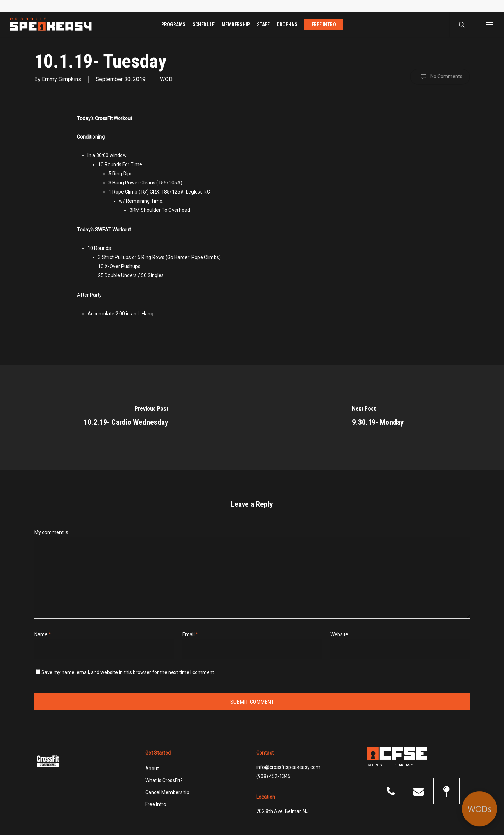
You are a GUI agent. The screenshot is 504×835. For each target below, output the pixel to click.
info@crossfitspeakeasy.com (288, 767)
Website (339, 634)
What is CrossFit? (164, 780)
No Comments (440, 77)
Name (43, 634)
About (152, 769)
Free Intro (156, 804)
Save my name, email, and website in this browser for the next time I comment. (128, 672)
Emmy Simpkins (62, 79)
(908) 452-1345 (273, 776)
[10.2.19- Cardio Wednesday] (126, 417)
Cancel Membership (167, 792)
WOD (166, 79)
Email (190, 634)
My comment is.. (52, 532)
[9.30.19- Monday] (378, 417)
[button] (490, 24)
